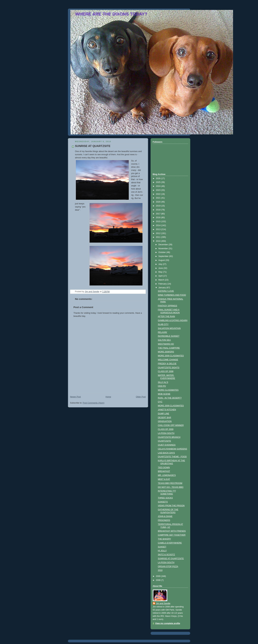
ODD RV (162, 386)
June (161, 268)
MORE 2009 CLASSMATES (171, 356)
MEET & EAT (164, 479)
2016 (159, 218)
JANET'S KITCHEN (167, 410)
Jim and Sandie (163, 603)
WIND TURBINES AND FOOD (172, 295)
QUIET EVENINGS (167, 445)
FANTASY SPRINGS (168, 306)
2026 (159, 178)
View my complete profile (168, 623)
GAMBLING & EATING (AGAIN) (173, 320)
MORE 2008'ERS (166, 352)
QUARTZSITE (164, 441)
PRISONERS (164, 520)
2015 (159, 221)
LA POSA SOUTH (166, 433)
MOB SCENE (164, 394)
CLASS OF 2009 (166, 429)
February (163, 284)
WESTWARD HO (166, 344)
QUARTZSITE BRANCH (169, 437)
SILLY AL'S (163, 382)
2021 (159, 198)
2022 (159, 194)
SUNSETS (163, 502)
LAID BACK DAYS (166, 453)
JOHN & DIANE (165, 516)
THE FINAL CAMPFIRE (169, 348)
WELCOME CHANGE (168, 360)
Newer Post (75, 397)
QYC (160, 402)
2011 (159, 237)
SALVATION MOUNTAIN (169, 328)
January (162, 288)
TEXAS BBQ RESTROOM (170, 483)
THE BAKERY (164, 539)
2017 (159, 214)
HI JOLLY (162, 551)
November (163, 249)
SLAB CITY (163, 324)
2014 (159, 225)
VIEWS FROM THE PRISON (171, 506)
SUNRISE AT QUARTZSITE (171, 559)
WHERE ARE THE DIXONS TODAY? (111, 14)
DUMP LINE (163, 414)
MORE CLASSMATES (168, 390)
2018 (159, 210)
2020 (159, 202)
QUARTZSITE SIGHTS (169, 368)
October (162, 252)
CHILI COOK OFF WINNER (171, 425)
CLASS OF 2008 (166, 371)
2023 (159, 190)
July (160, 264)
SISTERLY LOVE (166, 291)
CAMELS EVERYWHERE (170, 543)
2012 (159, 233)
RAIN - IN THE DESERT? (170, 398)
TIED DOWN (164, 468)
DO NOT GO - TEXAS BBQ (171, 487)
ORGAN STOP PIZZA (168, 566)
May (161, 272)
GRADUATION (165, 421)
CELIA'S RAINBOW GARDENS (172, 449)
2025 (159, 182)
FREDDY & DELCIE (167, 364)
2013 (159, 229)
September (164, 256)
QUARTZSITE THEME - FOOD (172, 457)
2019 (159, 206)
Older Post (141, 397)
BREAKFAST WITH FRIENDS (172, 531)
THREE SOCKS (165, 498)
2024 (159, 186)
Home (108, 397)
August (162, 260)
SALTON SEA (164, 340)
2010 (159, 241)
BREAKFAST (164, 471)
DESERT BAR (164, 418)
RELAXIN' (162, 332)
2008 (159, 580)
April (161, 276)
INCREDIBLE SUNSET (169, 336)
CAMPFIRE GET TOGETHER (172, 535)
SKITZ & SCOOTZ (166, 555)
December (163, 245)
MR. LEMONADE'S (167, 475)
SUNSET (162, 547)
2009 (159, 576)
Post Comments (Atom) (94, 403)
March (162, 280)
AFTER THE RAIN (166, 316)
